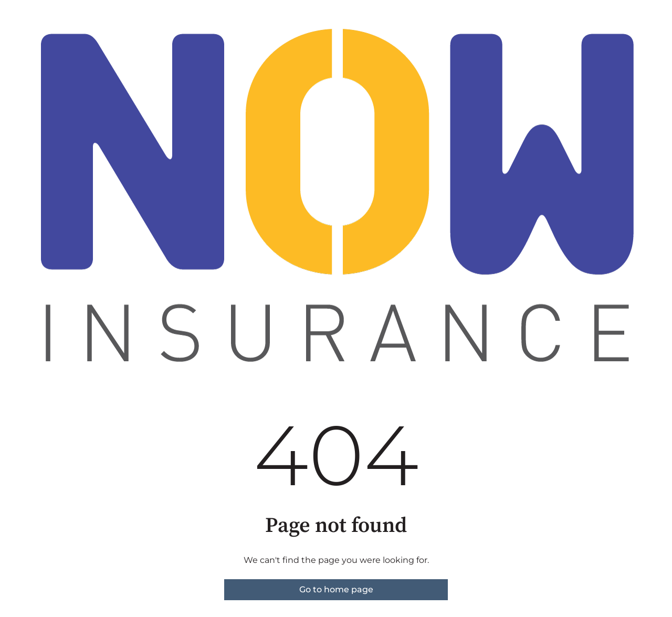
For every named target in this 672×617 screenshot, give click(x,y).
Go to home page (336, 589)
